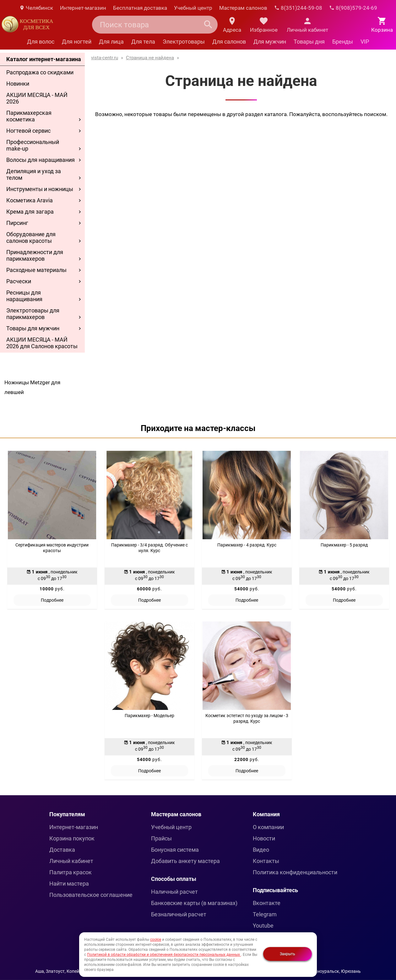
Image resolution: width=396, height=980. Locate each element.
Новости (264, 838)
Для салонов (229, 42)
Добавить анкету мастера (185, 861)
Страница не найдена (150, 58)
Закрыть (288, 954)
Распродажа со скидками (40, 72)
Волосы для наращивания (41, 160)
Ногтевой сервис (28, 131)
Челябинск (36, 8)
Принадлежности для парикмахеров (35, 255)
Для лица (111, 42)
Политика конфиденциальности (295, 872)
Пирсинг (17, 223)
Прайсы (161, 838)
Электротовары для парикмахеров (33, 314)
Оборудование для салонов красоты (31, 237)
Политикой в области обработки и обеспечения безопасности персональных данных (164, 955)
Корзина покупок (72, 838)
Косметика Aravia (30, 200)
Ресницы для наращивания (24, 296)
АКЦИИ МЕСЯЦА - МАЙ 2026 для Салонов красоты (42, 343)
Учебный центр (193, 8)
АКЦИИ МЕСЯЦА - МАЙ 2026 (37, 98)
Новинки (18, 84)
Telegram (265, 914)
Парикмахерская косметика (29, 116)
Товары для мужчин (33, 328)
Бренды (343, 42)
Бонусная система (175, 850)
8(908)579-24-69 (353, 8)
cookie (156, 940)
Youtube (263, 926)
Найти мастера (69, 884)
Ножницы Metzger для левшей (32, 387)
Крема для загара (30, 212)
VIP (365, 42)
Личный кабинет (71, 861)
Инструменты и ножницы (40, 189)
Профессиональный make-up (33, 145)
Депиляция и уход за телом (34, 174)
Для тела (143, 42)
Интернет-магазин (83, 8)
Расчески (19, 281)
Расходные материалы (36, 270)
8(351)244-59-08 (298, 8)
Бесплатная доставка (140, 8)
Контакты (266, 861)
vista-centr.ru (105, 58)
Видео (261, 850)
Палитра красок (71, 872)
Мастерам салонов (243, 8)
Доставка (62, 850)
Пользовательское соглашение (91, 895)
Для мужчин (270, 42)
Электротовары (184, 42)
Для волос (41, 42)
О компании (268, 827)
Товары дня (309, 42)
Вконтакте (267, 903)
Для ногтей (77, 42)
